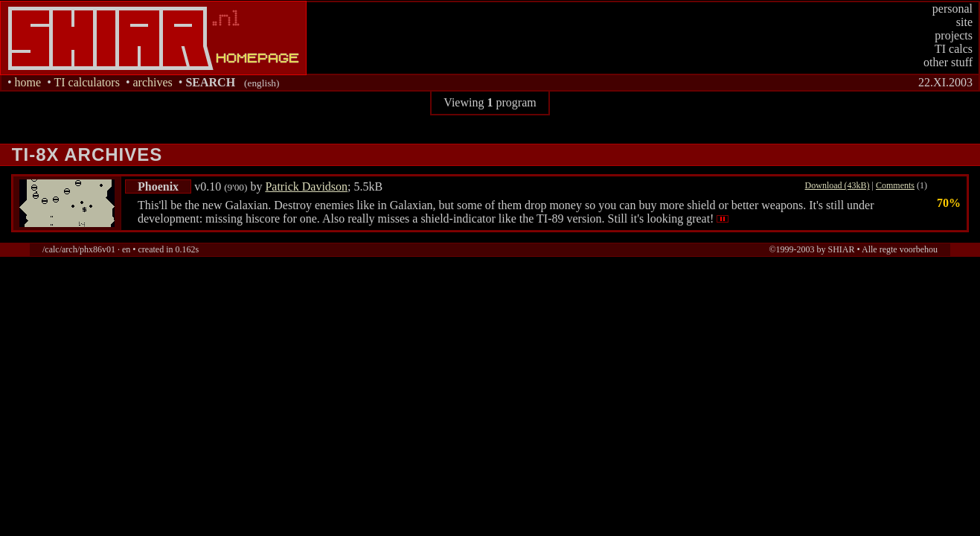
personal (952, 9)
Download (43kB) (838, 185)
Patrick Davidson (306, 186)
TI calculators (86, 82)
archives (152, 82)
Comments (895, 185)
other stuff (948, 62)
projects (954, 35)
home (28, 82)
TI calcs (954, 49)
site (964, 22)
